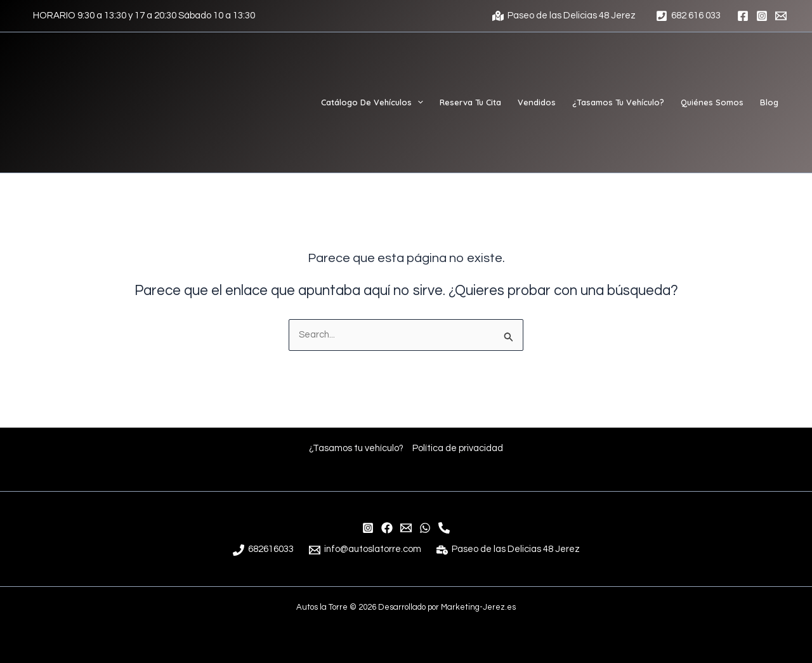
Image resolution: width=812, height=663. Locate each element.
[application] (417, 102)
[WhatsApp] (425, 528)
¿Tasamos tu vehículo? (356, 448)
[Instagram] (762, 16)
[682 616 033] (688, 16)
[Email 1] (781, 16)
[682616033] (263, 550)
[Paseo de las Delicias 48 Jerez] (564, 16)
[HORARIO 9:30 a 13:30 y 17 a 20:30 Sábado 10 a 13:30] (142, 16)
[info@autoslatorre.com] (406, 528)
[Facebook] (743, 16)
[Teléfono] (444, 528)
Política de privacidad (459, 448)
